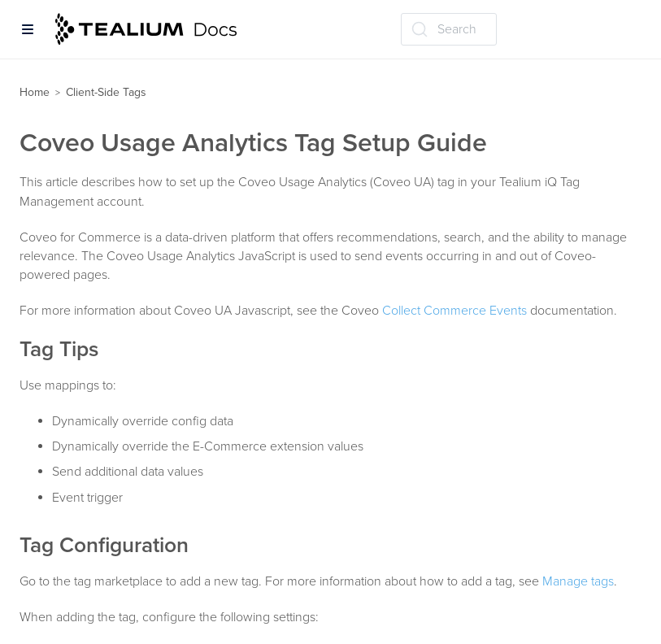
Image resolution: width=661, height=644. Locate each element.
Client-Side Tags (106, 92)
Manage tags (578, 581)
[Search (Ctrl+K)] (449, 29)
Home (35, 92)
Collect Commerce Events (454, 311)
